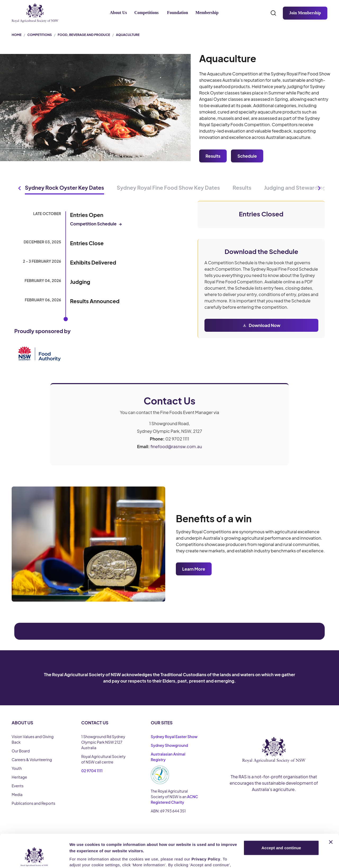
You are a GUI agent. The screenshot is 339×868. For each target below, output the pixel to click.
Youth (17, 768)
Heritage (19, 777)
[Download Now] (261, 325)
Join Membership (305, 13)
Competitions (146, 13)
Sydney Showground (169, 745)
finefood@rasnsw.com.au (176, 446)
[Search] (273, 13)
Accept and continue (281, 820)
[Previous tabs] (20, 188)
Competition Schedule (96, 224)
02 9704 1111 (92, 771)
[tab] (64, 188)
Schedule (247, 156)
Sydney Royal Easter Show (174, 737)
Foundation (178, 13)
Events (18, 786)
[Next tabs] (319, 188)
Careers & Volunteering (32, 760)
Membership (207, 13)
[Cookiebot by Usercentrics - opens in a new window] (34, 858)
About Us (118, 13)
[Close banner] (331, 814)
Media (17, 794)
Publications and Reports (34, 803)
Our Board (21, 751)
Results (213, 156)
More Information (86, 858)
